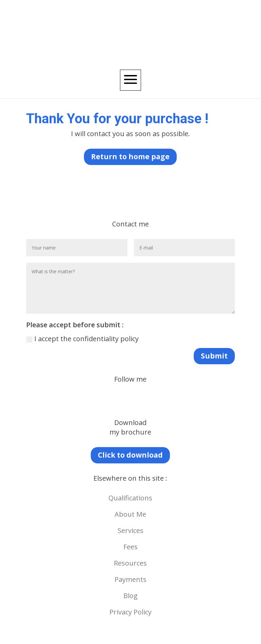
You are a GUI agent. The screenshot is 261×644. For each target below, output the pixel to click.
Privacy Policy (130, 612)
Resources (130, 563)
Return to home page (130, 157)
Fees (130, 547)
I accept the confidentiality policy (82, 339)
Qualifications (130, 498)
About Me (130, 514)
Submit (214, 356)
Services (130, 530)
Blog (130, 596)
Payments (130, 579)
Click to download (130, 455)
